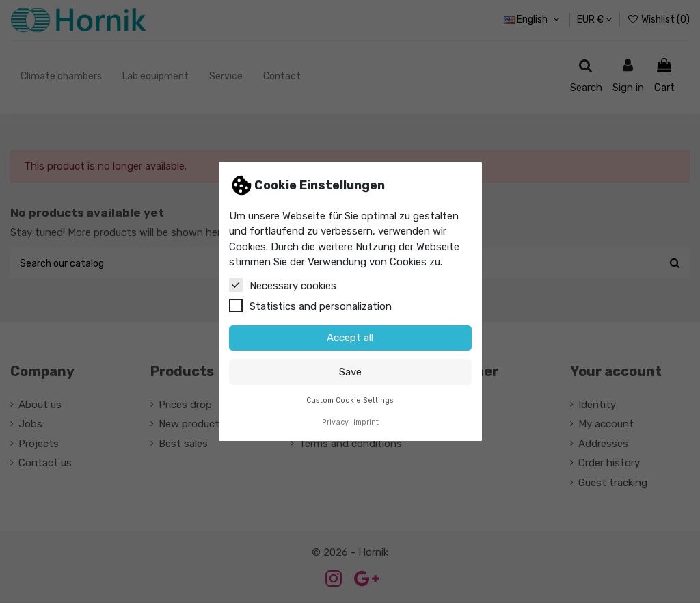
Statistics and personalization (310, 306)
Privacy (335, 422)
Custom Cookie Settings (350, 400)
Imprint (366, 422)
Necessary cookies (283, 285)
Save (350, 372)
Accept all (350, 338)
